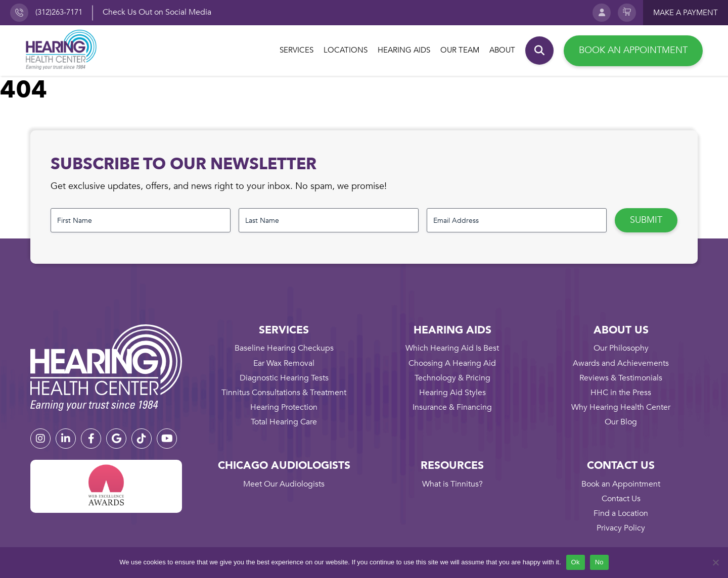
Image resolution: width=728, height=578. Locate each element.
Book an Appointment (633, 50)
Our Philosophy (621, 348)
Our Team (460, 50)
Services (297, 50)
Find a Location (621, 513)
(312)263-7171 (59, 12)
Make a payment (686, 13)
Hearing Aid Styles (452, 393)
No (599, 562)
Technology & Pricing (452, 378)
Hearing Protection (284, 407)
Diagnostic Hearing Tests (284, 378)
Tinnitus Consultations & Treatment (284, 393)
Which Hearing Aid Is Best (452, 348)
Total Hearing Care (284, 422)
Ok (576, 562)
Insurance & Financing (452, 407)
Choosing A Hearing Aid (452, 363)
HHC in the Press (621, 393)
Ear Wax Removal (284, 363)
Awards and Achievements (621, 363)
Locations (346, 50)
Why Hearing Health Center (621, 407)
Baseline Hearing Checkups (284, 348)
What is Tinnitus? (452, 484)
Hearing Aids (404, 50)
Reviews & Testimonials (621, 378)
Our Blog (621, 422)
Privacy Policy (621, 528)
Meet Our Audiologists (284, 484)
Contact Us (621, 499)
